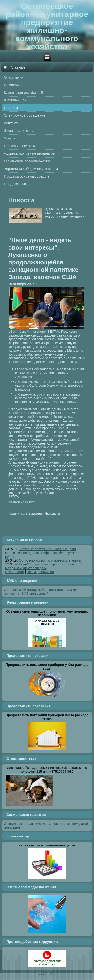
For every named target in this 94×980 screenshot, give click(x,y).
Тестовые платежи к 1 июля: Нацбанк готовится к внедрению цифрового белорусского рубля (42, 553)
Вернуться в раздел (34, 513)
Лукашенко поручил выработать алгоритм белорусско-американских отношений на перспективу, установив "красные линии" (47, 398)
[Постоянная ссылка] (22, 502)
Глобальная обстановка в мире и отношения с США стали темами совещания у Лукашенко (49, 373)
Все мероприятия (40, 572)
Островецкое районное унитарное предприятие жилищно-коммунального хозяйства (47, 26)
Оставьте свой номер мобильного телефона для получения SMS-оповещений (41, 592)
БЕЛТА (14, 497)
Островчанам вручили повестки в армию (50, 560)
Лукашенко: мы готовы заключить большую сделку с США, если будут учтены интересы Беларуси (49, 386)
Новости (21, 200)
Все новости (15, 572)
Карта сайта (47, 974)
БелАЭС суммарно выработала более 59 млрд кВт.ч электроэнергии (44, 566)
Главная (18, 67)
